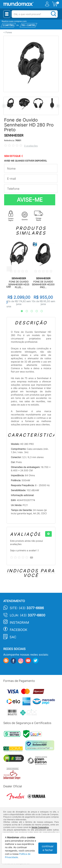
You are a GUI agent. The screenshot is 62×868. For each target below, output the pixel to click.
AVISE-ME (30, 200)
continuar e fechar (48, 848)
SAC (13, 637)
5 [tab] (40, 311)
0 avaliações (31, 146)
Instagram (19, 623)
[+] (48, 534)
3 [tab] (30, 311)
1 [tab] (20, 311)
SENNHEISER (14, 135)
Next (58, 106)
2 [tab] (25, 311)
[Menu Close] (7, 14)
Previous (4, 106)
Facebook (19, 630)
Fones (9, 32)
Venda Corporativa (40, 827)
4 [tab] (35, 311)
